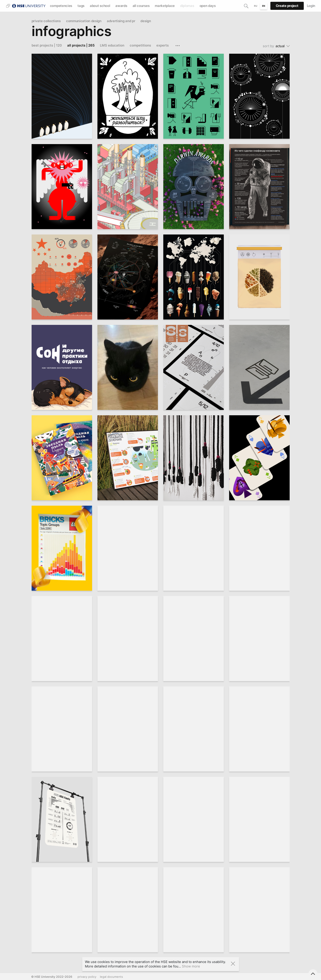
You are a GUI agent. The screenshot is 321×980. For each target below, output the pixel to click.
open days (208, 6)
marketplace (165, 6)
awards (121, 6)
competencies (61, 6)
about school (100, 6)
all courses (141, 6)
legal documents (111, 977)
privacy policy (87, 977)
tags (81, 6)
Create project (287, 6)
